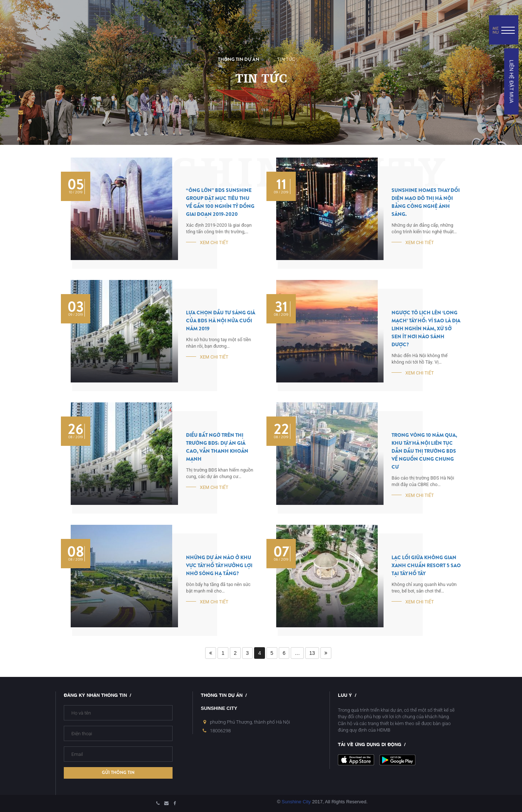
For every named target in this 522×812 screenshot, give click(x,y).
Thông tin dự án (239, 59)
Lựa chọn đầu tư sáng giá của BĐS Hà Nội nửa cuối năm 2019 (221, 321)
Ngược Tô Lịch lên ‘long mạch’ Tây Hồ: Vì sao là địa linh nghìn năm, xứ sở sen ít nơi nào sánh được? (426, 329)
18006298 (220, 731)
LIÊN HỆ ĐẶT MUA (511, 81)
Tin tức (286, 59)
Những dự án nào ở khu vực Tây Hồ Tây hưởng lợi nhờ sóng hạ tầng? (219, 566)
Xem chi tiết (214, 242)
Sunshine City (296, 802)
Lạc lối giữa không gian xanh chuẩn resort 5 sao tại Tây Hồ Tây (426, 566)
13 (312, 653)
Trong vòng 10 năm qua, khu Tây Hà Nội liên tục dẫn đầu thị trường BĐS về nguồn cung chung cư (424, 451)
